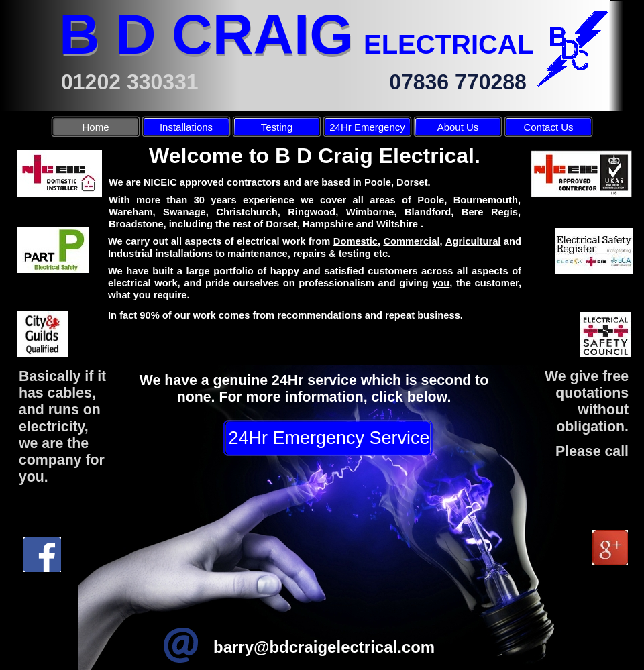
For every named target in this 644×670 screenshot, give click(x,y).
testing (355, 254)
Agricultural (473, 241)
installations (184, 254)
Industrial (130, 254)
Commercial (411, 241)
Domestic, (357, 241)
